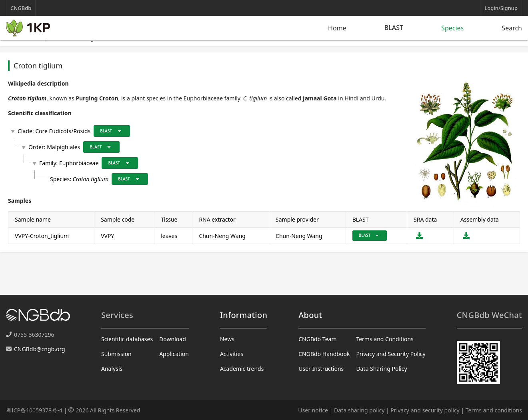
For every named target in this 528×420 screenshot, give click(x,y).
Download (173, 339)
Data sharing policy (359, 410)
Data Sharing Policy (381, 369)
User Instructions (321, 369)
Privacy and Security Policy (391, 354)
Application (174, 354)
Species (452, 28)
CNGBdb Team (317, 339)
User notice (313, 410)
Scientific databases (127, 339)
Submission (116, 354)
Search (512, 28)
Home (337, 28)
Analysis (112, 369)
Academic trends (242, 369)
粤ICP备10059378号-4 (34, 410)
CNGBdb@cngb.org (40, 349)
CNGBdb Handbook (324, 354)
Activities (232, 354)
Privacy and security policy (425, 410)
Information (244, 315)
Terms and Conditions (385, 339)
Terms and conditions (494, 410)
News (227, 339)
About (310, 315)
